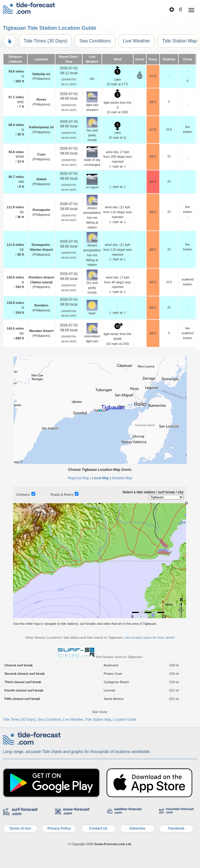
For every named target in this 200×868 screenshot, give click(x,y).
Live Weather (137, 41)
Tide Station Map (98, 720)
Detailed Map (122, 478)
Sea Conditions (95, 41)
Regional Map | (80, 478)
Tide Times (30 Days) (45, 41)
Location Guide (125, 720)
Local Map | (101, 478)
